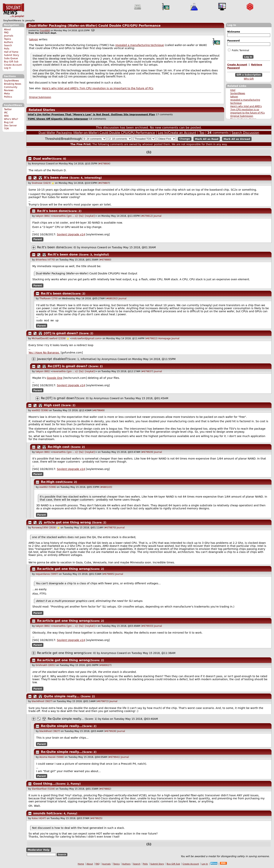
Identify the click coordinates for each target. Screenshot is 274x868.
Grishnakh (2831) (46, 666)
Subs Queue (11, 58)
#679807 (104, 183)
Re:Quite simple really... (66, 719)
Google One (55, 378)
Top (202, 133)
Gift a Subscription (249, 75)
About (7, 29)
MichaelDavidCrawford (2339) (49, 339)
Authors (8, 42)
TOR (6, 129)
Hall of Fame (11, 52)
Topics (8, 39)
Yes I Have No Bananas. (44, 353)
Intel (233, 90)
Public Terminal (238, 50)
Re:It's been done (52, 211)
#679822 (151, 339)
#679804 (104, 164)
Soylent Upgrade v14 (71, 234)
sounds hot (43, 814)
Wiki (6, 116)
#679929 (147, 452)
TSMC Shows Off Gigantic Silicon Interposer (58, 119)
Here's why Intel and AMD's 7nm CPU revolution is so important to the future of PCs (247, 110)
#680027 (105, 666)
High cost (52, 406)
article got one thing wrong (67, 523)
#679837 (147, 372)
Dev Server (10, 126)
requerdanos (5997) (47, 574)
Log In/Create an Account (177, 133)
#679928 (110, 732)
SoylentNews (13, 10)
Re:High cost (59, 447)
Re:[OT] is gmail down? (68, 367)
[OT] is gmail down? (61, 334)
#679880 (105, 260)
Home (81, 864)
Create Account (13, 65)
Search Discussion (245, 133)
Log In (8, 68)
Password (233, 41)
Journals (9, 36)
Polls (7, 49)
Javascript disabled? (52, 359)
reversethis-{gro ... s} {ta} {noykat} (74, 216)
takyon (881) (43, 216)
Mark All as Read (207, 139)
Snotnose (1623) (41, 183)
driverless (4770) (45, 260)
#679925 (96, 819)
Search (8, 45)
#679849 (98, 411)
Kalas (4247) (39, 819)
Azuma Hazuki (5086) (52, 757)
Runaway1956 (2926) (44, 528)
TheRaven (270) (49, 299)
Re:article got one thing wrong (63, 569)
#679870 (110, 528)
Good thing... (45, 784)
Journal (158, 216)
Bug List (9, 122)
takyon (234, 97)
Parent (38, 239)
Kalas (106, 719)
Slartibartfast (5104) (43, 789)
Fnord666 (45, 31)
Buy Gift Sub (11, 62)
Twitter (8, 109)
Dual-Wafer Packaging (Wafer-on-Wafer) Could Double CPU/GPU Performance (95, 26)
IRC (6, 113)
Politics (8, 97)
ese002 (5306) (40, 411)
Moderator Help (39, 850)
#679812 (147, 216)
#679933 (147, 626)
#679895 (108, 574)
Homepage (164, 339)
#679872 (103, 702)
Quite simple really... (62, 697)
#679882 (105, 789)
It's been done (56, 178)
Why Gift (249, 79)
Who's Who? (11, 119)
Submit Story (12, 55)
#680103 (106, 487)
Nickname (234, 32)
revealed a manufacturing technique (140, 45)
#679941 (114, 757)
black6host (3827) (42, 702)
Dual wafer (43, 159)
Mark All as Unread (237, 139)
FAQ (6, 33)
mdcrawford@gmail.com (86, 339)
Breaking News (13, 84)
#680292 (112, 299)
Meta (7, 94)
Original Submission (242, 116)
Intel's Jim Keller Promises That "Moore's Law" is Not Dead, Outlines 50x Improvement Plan (91, 114)
